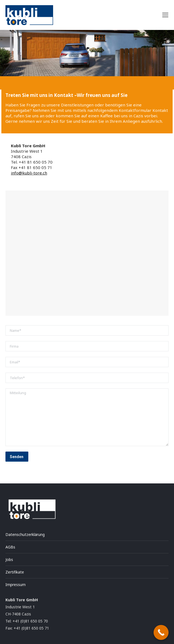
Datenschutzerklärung (25, 534)
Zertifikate (15, 572)
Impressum (16, 585)
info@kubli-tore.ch (29, 173)
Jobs (9, 559)
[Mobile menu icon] (165, 15)
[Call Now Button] (161, 632)
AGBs (10, 547)
